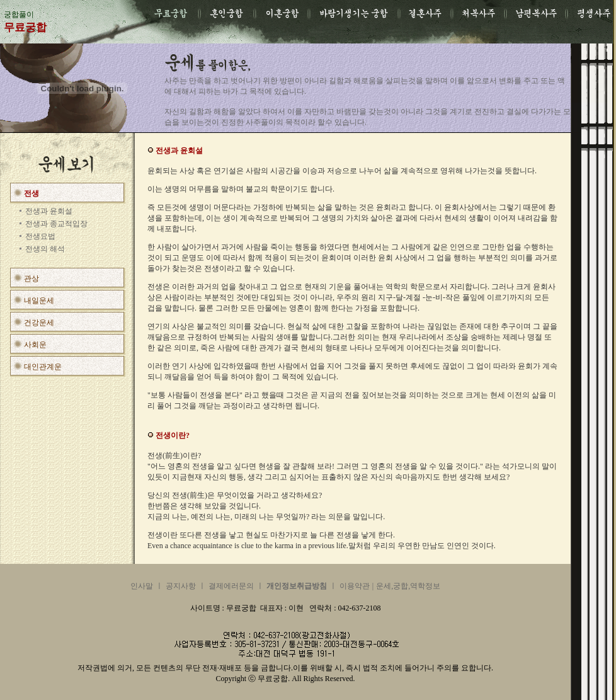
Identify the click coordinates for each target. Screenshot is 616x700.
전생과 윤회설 (49, 211)
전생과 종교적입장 (56, 224)
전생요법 (40, 236)
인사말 (142, 586)
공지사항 (181, 586)
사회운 (35, 345)
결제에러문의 (231, 586)
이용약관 (355, 586)
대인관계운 (43, 367)
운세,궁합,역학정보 (408, 586)
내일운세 (39, 301)
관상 (31, 278)
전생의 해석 (45, 249)
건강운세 (39, 323)
